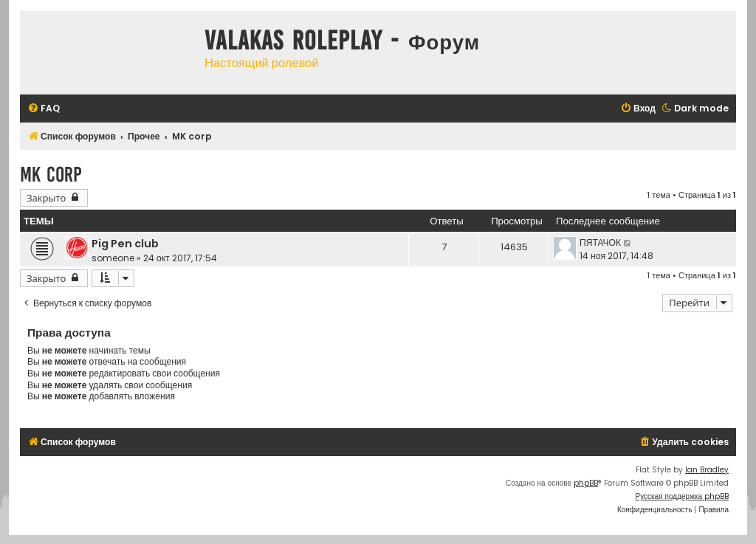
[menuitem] (44, 109)
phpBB (586, 483)
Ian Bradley (707, 470)
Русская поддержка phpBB (682, 496)
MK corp (51, 175)
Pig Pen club (125, 244)
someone (113, 258)
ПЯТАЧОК (600, 242)
